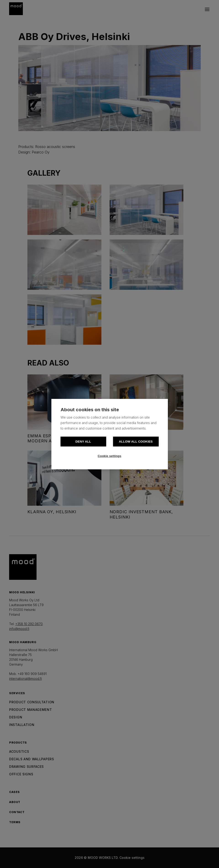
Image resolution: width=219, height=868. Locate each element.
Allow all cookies (136, 442)
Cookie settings (110, 456)
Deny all (83, 442)
